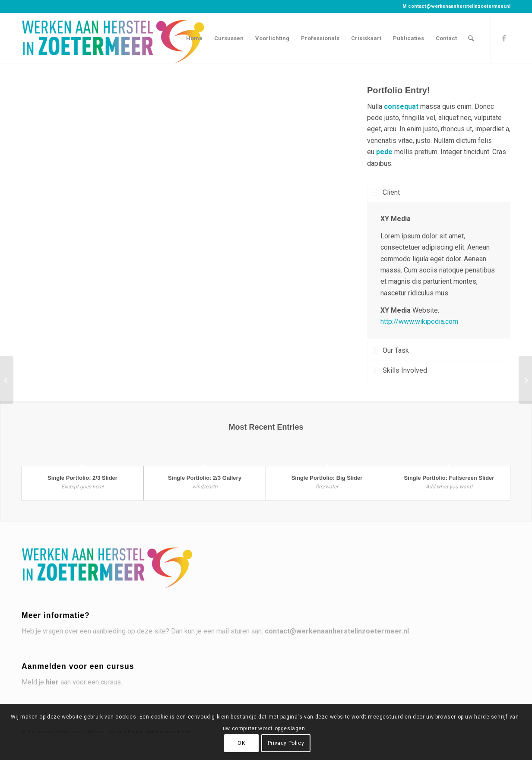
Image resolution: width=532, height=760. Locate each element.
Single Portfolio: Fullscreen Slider (449, 478)
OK (241, 743)
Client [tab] (386, 192)
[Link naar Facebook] (504, 38)
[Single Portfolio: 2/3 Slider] (525, 380)
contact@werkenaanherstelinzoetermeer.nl (459, 6)
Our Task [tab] (390, 350)
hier (52, 682)
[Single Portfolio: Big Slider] (7, 380)
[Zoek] (471, 38)
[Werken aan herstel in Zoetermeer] (114, 38)
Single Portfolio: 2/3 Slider (82, 478)
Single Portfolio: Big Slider (327, 478)
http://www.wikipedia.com (419, 321)
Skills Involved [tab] (399, 370)
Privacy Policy (286, 743)
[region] (439, 270)
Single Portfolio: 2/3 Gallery (205, 478)
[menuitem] (194, 38)
